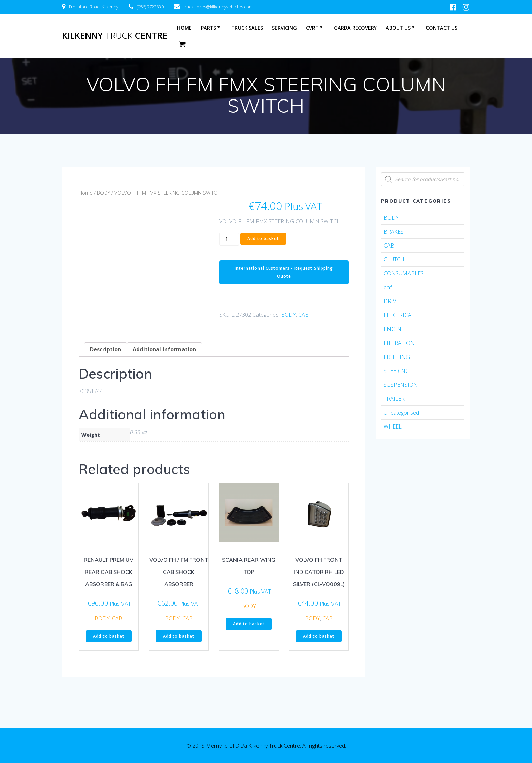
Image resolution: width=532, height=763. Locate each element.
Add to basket (263, 239)
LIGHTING (397, 357)
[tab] (106, 349)
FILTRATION (399, 343)
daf (388, 287)
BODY (103, 193)
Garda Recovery (355, 28)
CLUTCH (394, 259)
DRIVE (391, 301)
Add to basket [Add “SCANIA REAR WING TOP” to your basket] (249, 624)
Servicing (284, 28)
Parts (208, 28)
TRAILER (394, 399)
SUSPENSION (401, 385)
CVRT (312, 28)
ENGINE (394, 329)
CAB (303, 315)
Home (184, 28)
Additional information (164, 349)
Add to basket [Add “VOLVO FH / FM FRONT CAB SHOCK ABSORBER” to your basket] (179, 636)
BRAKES (394, 232)
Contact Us (442, 28)
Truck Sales (247, 28)
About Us (398, 28)
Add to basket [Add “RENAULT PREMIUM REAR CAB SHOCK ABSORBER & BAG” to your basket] (109, 636)
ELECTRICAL (399, 315)
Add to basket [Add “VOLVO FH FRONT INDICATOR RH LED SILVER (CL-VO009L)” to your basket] (319, 636)
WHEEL (393, 426)
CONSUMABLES (404, 273)
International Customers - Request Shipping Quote (284, 272)
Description (106, 349)
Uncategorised (401, 413)
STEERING (397, 371)
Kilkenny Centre (115, 36)
